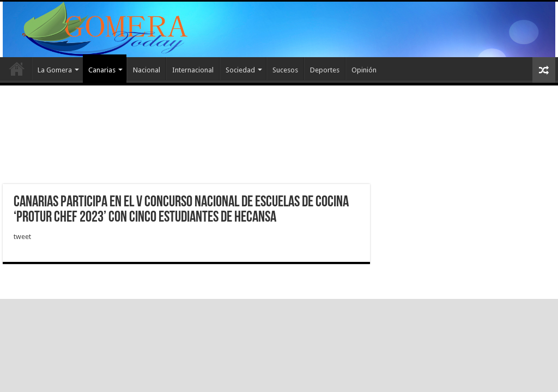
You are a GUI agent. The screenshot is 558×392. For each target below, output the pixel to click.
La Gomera (55, 70)
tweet (22, 237)
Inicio (17, 69)
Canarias (102, 70)
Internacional (193, 70)
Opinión (364, 70)
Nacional (147, 70)
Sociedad (240, 70)
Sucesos (285, 70)
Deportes (325, 70)
